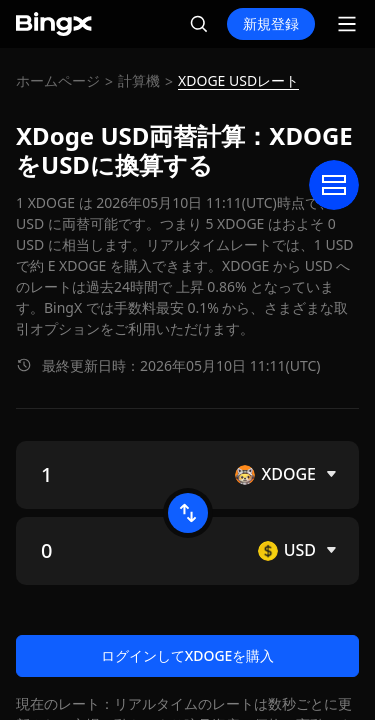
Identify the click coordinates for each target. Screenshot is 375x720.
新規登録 (271, 23)
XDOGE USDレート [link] (238, 80)
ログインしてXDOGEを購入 (188, 655)
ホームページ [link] (58, 80)
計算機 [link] (139, 80)
